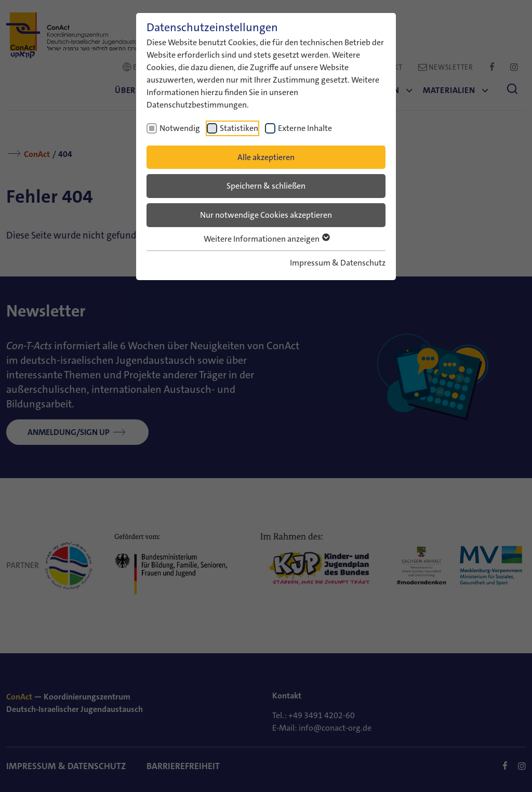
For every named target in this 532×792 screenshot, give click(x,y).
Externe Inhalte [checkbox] (305, 128)
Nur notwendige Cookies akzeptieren (266, 215)
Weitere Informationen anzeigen (266, 239)
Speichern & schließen (266, 186)
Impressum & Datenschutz (338, 263)
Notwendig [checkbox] (180, 128)
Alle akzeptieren (266, 157)
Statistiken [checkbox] (239, 128)
